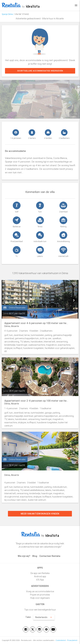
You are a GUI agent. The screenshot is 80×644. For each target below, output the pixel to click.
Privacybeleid (72, 640)
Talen (28, 617)
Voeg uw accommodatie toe (40, 591)
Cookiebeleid (61, 640)
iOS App (40, 580)
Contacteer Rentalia (50, 556)
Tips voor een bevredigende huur (40, 610)
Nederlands (44, 617)
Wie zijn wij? (24, 556)
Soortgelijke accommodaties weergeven (40, 71)
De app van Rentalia (40, 573)
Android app (40, 576)
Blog (35, 556)
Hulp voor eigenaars (40, 598)
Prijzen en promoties (40, 595)
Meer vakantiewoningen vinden (40, 514)
